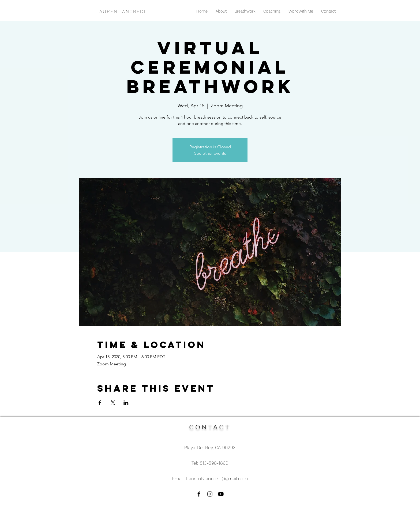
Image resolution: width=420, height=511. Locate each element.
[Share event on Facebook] (100, 403)
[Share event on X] (113, 403)
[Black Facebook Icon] (199, 494)
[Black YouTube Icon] (221, 494)
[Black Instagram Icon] (210, 494)
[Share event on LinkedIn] (126, 403)
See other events (210, 153)
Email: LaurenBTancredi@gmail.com (210, 479)
